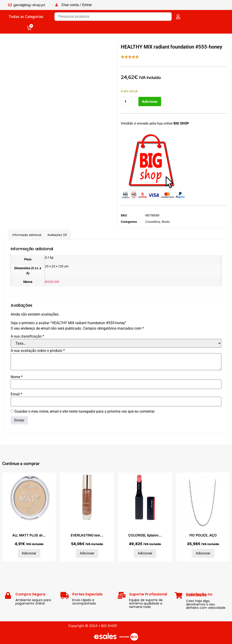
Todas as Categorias (26, 17)
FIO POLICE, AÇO (203, 535)
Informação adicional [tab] (27, 235)
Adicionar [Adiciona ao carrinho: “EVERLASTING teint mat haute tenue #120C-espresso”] (87, 553)
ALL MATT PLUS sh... (29, 535)
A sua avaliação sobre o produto (38, 351)
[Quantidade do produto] (127, 102)
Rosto (166, 222)
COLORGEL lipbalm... (145, 535)
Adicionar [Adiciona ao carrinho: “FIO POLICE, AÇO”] (203, 553)
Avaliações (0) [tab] (57, 235)
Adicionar (150, 102)
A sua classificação (27, 336)
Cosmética (153, 222)
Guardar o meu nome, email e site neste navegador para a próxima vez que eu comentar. (85, 411)
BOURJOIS (52, 282)
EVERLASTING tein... (87, 535)
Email (16, 394)
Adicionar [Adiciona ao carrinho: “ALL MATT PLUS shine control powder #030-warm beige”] (29, 553)
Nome (17, 377)
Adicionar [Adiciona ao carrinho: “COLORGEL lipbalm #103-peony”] (145, 553)
